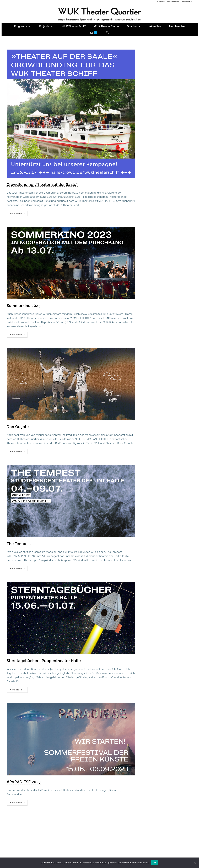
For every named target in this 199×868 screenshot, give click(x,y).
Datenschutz (173, 2)
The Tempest (19, 566)
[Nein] (195, 863)
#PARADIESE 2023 (24, 804)
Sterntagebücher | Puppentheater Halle (44, 683)
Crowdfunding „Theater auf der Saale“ (42, 207)
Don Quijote (18, 449)
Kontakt (161, 2)
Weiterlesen (19, 237)
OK (155, 863)
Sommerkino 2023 (24, 328)
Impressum (187, 2)
